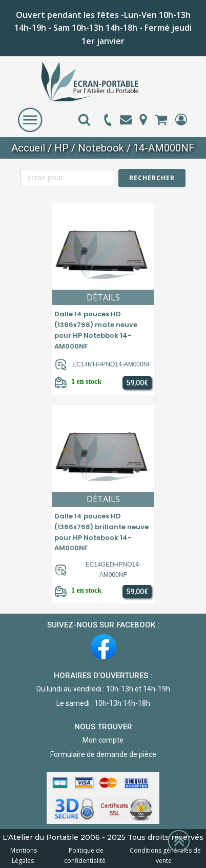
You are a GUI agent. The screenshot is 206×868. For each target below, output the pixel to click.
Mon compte (103, 740)
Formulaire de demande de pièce (103, 754)
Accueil (28, 148)
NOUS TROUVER (103, 727)
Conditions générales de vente (164, 855)
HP (61, 148)
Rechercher (152, 178)
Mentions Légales (24, 855)
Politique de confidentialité (85, 855)
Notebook (101, 148)
